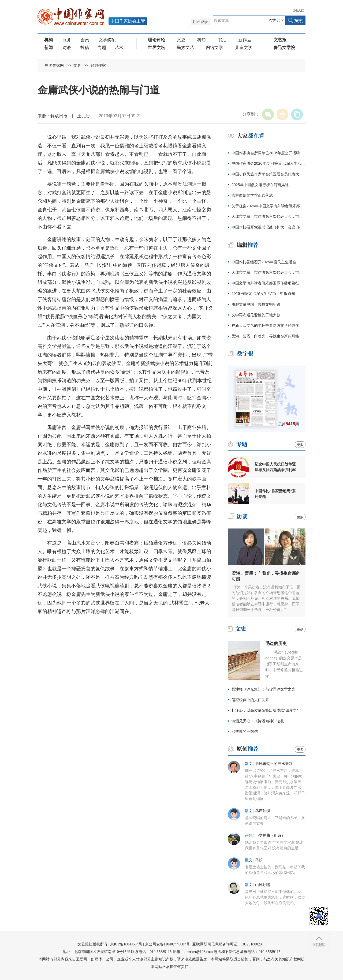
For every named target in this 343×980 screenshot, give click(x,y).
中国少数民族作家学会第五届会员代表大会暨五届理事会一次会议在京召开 (269, 174)
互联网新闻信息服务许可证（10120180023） (229, 944)
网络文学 (214, 48)
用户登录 (200, 22)
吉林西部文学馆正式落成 (252, 195)
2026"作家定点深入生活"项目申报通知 (263, 294)
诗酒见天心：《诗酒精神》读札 (258, 721)
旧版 (298, 10)
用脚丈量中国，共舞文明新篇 (256, 304)
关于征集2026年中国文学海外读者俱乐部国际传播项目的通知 (269, 206)
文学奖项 (107, 40)
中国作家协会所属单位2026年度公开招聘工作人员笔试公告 (269, 153)
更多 (300, 445)
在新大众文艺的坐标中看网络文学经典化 (265, 325)
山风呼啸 (263, 885)
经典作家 (98, 65)
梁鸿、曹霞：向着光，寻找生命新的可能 (265, 336)
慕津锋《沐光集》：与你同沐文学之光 (263, 689)
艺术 (119, 48)
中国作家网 (54, 65)
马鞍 (259, 860)
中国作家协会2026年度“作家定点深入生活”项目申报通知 (269, 163)
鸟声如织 (263, 811)
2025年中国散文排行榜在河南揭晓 (260, 185)
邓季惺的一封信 (245, 731)
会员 (85, 40)
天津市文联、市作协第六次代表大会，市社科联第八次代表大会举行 (269, 216)
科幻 (202, 40)
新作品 (245, 40)
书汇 (222, 40)
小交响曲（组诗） (270, 836)
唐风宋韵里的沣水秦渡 (274, 764)
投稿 (85, 48)
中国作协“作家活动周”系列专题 (275, 494)
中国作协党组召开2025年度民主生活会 (264, 262)
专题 (102, 48)
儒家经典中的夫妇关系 (250, 700)
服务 (67, 40)
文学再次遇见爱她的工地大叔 (256, 315)
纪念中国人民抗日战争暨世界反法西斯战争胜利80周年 (275, 467)
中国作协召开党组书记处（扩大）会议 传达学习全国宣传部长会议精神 (269, 227)
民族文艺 (185, 48)
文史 (181, 40)
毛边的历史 (276, 643)
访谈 (67, 48)
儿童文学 (244, 48)
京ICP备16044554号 (126, 944)
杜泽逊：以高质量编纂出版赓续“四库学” (265, 710)
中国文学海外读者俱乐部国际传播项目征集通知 (269, 283)
